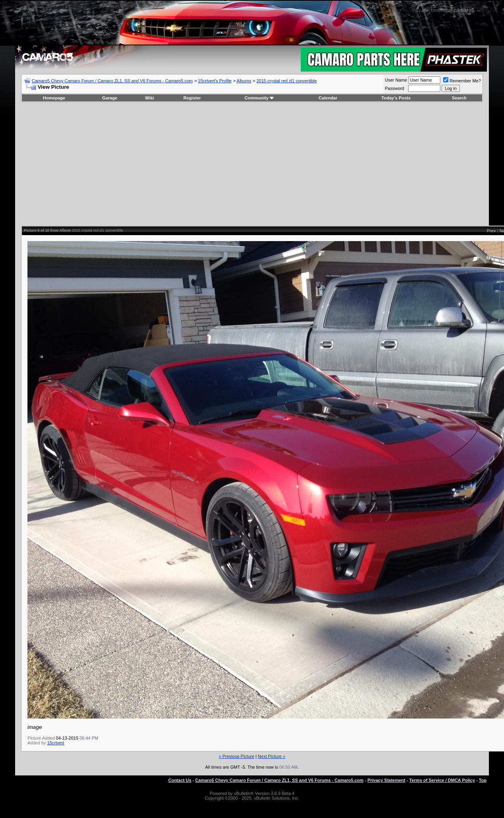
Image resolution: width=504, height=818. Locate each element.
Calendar (328, 98)
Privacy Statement (386, 780)
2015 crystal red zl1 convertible (287, 81)
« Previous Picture (236, 756)
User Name (396, 80)
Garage (110, 98)
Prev (491, 231)
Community (260, 98)
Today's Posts (396, 98)
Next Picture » (271, 756)
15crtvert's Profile (215, 81)
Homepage (54, 98)
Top (483, 780)
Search (459, 98)
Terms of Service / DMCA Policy (442, 780)
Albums (244, 81)
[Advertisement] (252, 164)
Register (192, 98)
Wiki (150, 98)
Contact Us (180, 780)
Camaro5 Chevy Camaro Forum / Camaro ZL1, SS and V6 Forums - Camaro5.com (112, 81)
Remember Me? (462, 81)
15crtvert (56, 743)
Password (395, 88)
